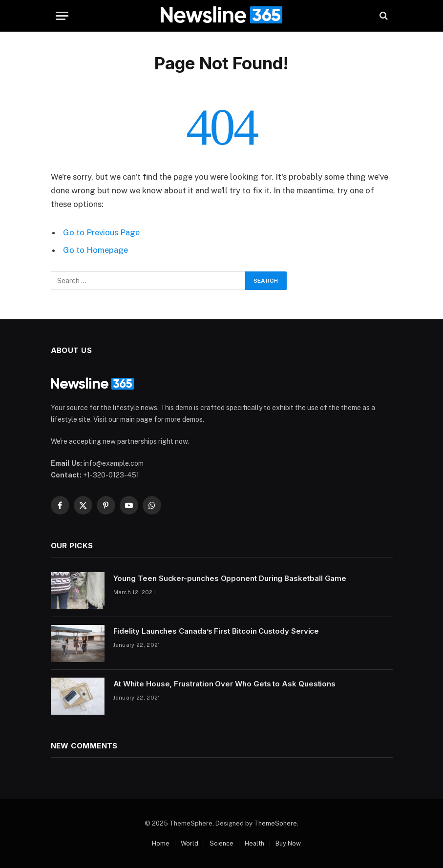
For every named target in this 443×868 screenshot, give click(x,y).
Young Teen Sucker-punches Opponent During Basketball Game (230, 578)
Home (161, 843)
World (190, 843)
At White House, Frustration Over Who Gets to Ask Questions (225, 684)
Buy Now (288, 843)
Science (221, 843)
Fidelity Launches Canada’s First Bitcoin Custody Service (216, 631)
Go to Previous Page (101, 232)
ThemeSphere (275, 823)
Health (254, 843)
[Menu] (62, 16)
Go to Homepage (95, 250)
